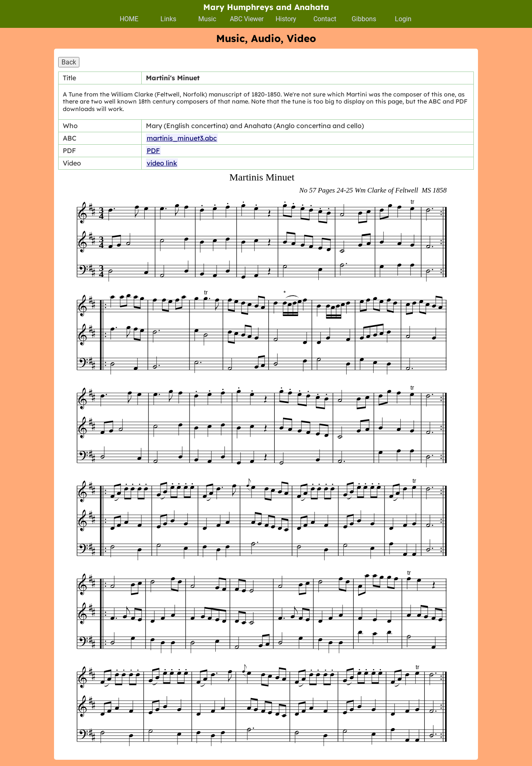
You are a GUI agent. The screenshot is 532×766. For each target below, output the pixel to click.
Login (403, 19)
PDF (153, 151)
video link (162, 163)
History (286, 19)
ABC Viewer (247, 19)
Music (207, 19)
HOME (129, 19)
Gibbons (364, 19)
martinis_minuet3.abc (182, 138)
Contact (325, 19)
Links (168, 19)
